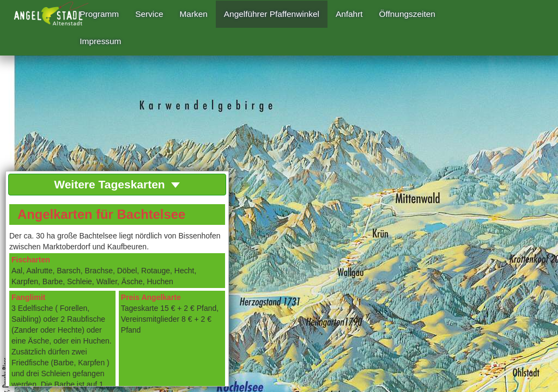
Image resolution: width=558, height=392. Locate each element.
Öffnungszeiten (407, 14)
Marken (194, 14)
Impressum (100, 41)
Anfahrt (349, 14)
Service (149, 14)
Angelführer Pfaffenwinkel (272, 14)
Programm (99, 14)
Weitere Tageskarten (117, 184)
